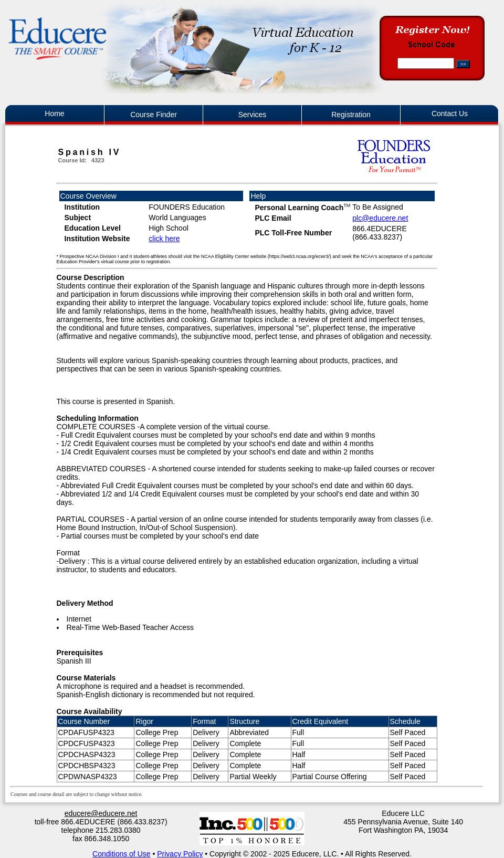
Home (54, 113)
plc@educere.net (380, 218)
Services (253, 115)
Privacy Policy (180, 854)
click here (164, 239)
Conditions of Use (122, 854)
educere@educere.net (101, 813)
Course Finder (154, 115)
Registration (351, 115)
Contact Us (450, 113)
